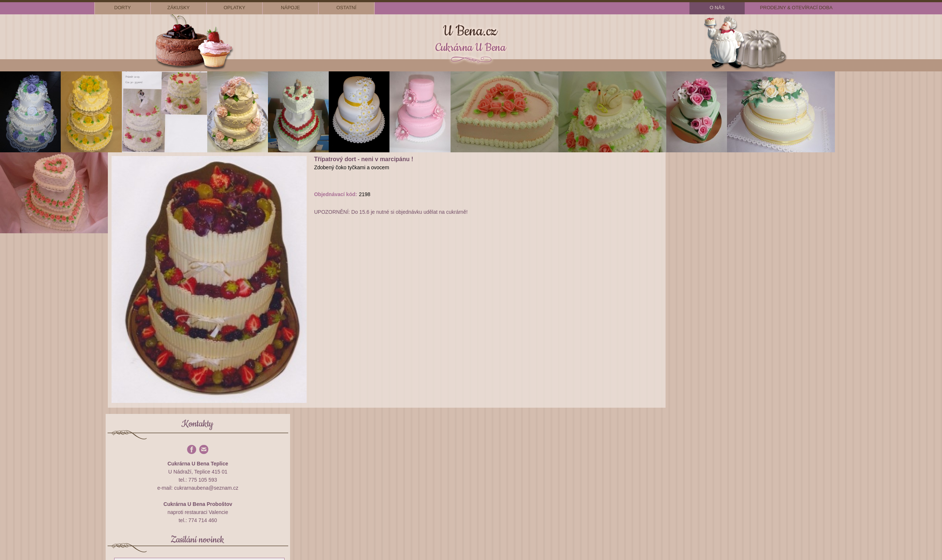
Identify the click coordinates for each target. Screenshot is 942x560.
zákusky (179, 8)
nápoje (290, 8)
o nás (717, 8)
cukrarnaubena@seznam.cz (206, 488)
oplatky (234, 8)
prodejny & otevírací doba (796, 8)
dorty (122, 8)
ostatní (346, 8)
